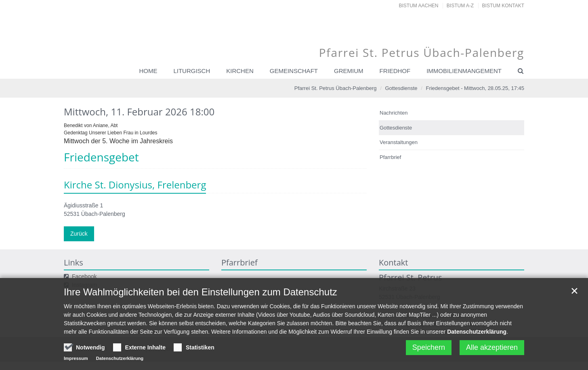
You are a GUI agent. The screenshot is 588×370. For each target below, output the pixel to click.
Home (148, 71)
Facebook (84, 276)
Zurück (79, 234)
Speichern (429, 349)
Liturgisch (192, 71)
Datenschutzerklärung (477, 333)
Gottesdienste (401, 88)
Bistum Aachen (419, 6)
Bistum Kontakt (503, 6)
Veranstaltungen (399, 142)
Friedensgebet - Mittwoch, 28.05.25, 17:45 (475, 88)
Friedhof (395, 71)
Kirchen (240, 71)
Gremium (349, 71)
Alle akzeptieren (492, 349)
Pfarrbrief (390, 157)
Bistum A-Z (460, 6)
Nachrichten (394, 113)
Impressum (76, 360)
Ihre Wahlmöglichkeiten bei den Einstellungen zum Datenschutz (201, 294)
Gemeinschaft (294, 71)
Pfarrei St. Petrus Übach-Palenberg (336, 88)
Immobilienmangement (464, 71)
